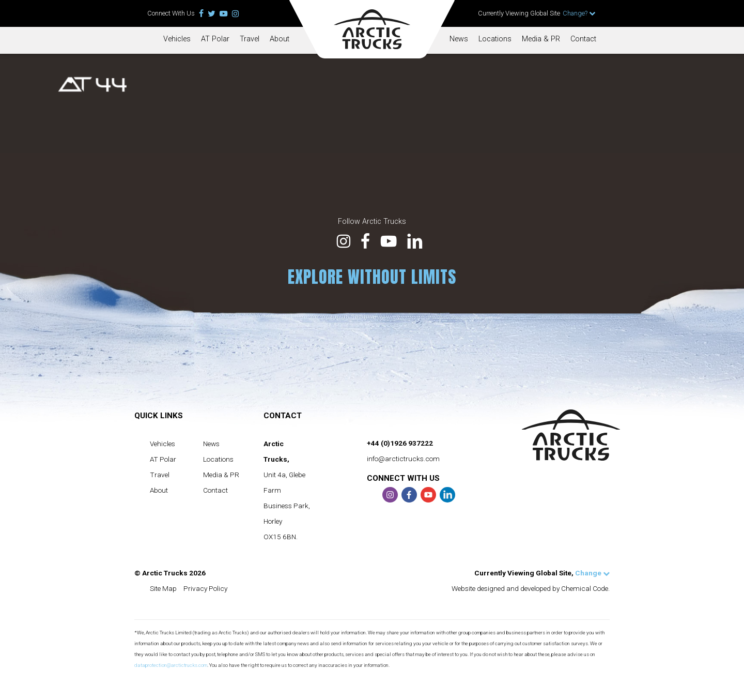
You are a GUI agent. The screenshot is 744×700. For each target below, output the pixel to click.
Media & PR (541, 39)
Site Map (163, 588)
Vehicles (177, 39)
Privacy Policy (205, 588)
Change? (579, 13)
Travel (250, 39)
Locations (495, 39)
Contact (583, 39)
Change (592, 573)
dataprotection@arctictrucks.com (171, 665)
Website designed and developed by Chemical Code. (531, 588)
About (280, 39)
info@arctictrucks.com (403, 459)
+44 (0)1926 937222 (400, 443)
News (459, 39)
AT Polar (215, 39)
